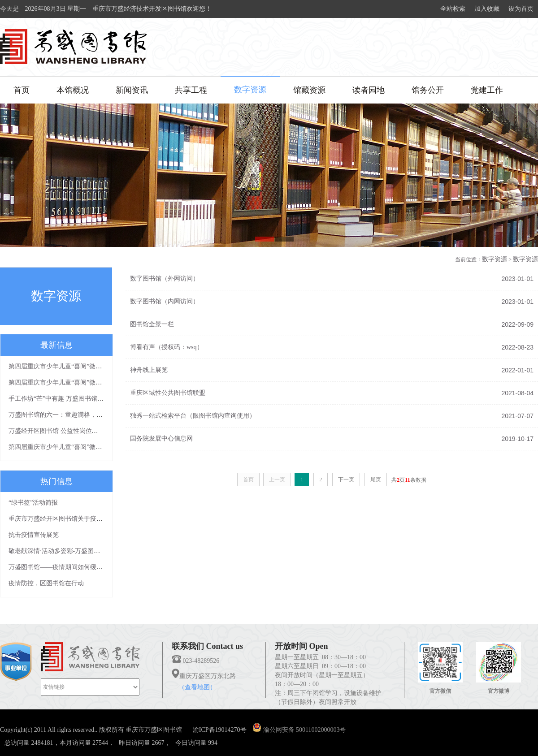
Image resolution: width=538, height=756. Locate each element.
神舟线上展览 (149, 370)
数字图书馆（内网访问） (165, 301)
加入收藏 (487, 9)
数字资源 (250, 90)
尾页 (376, 480)
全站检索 (453, 9)
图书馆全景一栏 (152, 324)
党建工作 (487, 90)
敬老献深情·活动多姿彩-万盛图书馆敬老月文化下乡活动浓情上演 (98, 551)
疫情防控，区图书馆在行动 (46, 583)
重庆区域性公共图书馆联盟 (168, 393)
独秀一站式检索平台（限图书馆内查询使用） (193, 416)
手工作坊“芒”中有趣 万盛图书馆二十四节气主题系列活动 (87, 399)
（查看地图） (197, 687)
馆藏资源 (309, 90)
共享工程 (191, 90)
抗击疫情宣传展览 (34, 535)
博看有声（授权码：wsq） (167, 347)
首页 (22, 90)
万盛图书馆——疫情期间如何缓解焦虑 (62, 567)
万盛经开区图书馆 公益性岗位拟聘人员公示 (69, 431)
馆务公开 (428, 90)
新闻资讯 (132, 90)
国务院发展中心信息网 (161, 438)
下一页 (346, 480)
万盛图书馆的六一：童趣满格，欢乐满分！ (68, 415)
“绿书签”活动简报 (33, 503)
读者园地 (369, 90)
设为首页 (521, 9)
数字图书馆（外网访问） (165, 279)
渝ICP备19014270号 (220, 730)
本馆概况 (73, 90)
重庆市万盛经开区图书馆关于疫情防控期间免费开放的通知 (90, 519)
